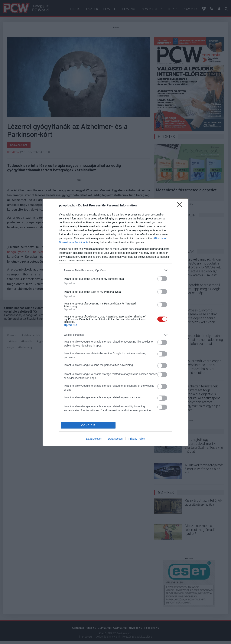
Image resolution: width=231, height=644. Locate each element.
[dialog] (115, 322)
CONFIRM (88, 425)
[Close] (181, 206)
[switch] (162, 279)
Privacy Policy (137, 439)
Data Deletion (94, 439)
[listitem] (115, 270)
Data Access (115, 439)
